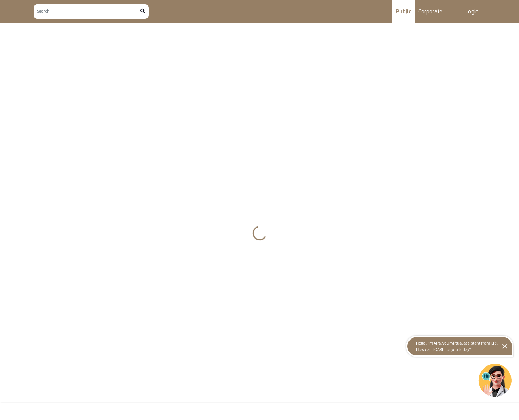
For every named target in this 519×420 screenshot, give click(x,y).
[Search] (87, 12)
